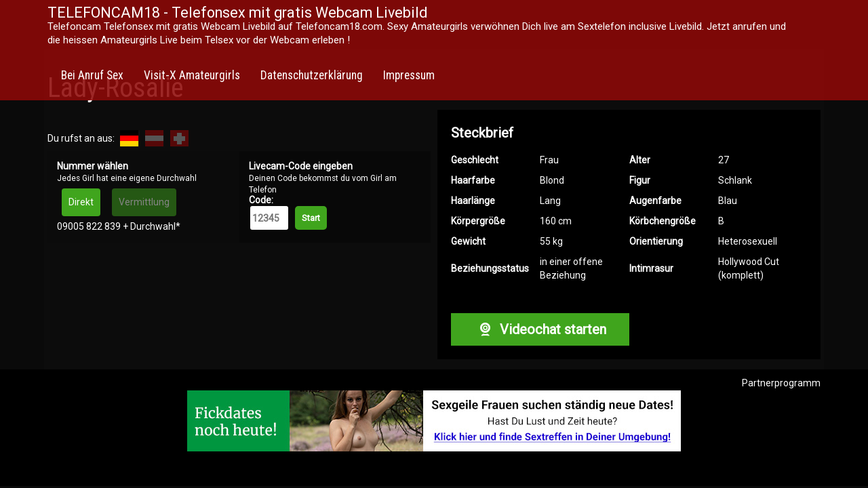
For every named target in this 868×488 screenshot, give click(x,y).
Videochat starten (540, 329)
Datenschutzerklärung (312, 75)
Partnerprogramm (781, 383)
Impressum (409, 75)
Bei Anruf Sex (92, 75)
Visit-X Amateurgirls (192, 75)
